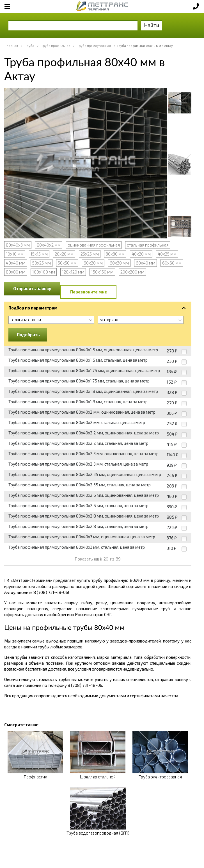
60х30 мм (119, 263)
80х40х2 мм (49, 245)
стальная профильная (148, 245)
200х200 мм (132, 272)
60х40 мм (145, 263)
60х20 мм (93, 263)
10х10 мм (15, 254)
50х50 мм (67, 263)
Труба (30, 46)
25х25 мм (90, 254)
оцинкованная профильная (94, 245)
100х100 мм (44, 272)
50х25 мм (42, 263)
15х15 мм (39, 254)
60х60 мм (172, 263)
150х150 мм (102, 272)
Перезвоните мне (89, 292)
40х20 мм (141, 254)
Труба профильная (56, 46)
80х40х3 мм (18, 245)
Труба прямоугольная (94, 46)
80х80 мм (16, 272)
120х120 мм (73, 272)
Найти (152, 25)
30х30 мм (115, 254)
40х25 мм (167, 254)
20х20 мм (64, 254)
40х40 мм (16, 263)
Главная (12, 46)
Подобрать (28, 334)
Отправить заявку (32, 288)
